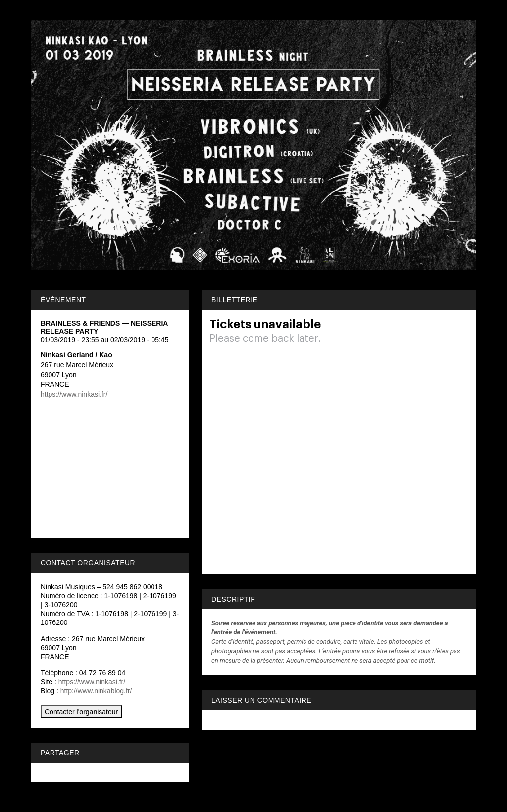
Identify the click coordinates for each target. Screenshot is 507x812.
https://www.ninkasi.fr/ (74, 394)
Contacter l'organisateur (81, 712)
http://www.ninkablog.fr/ (96, 691)
